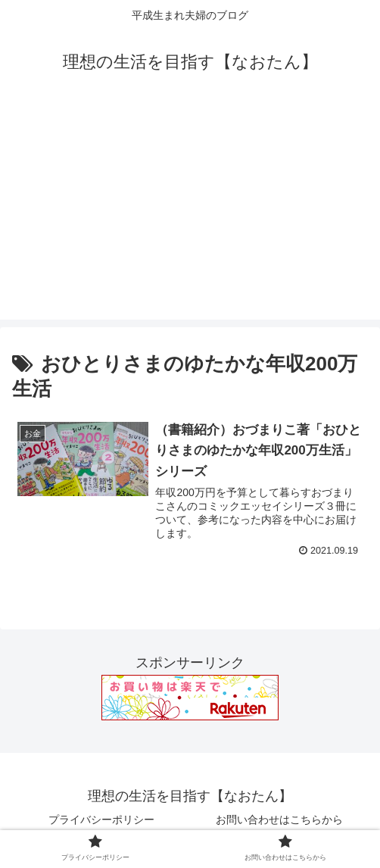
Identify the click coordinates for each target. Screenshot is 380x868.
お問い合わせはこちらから (279, 820)
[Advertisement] (190, 214)
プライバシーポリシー (101, 820)
